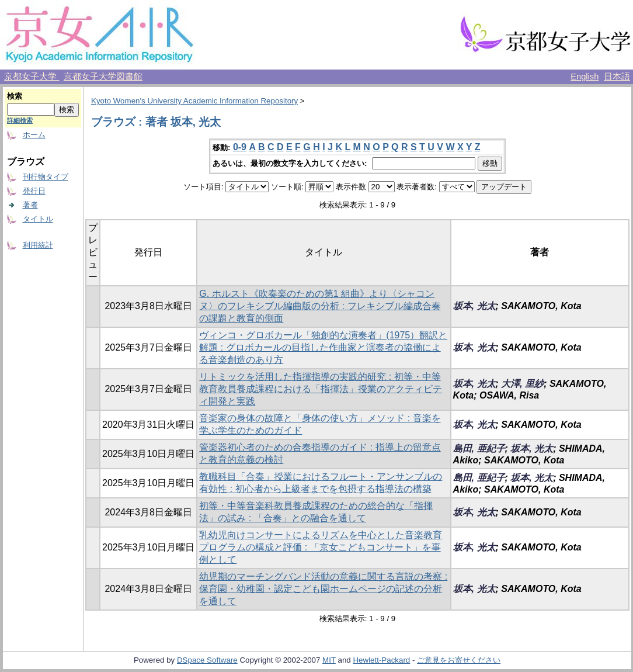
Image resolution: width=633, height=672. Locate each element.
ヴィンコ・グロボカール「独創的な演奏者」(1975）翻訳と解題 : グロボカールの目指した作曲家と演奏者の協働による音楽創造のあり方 (323, 347)
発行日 (34, 191)
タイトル (38, 219)
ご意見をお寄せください (459, 660)
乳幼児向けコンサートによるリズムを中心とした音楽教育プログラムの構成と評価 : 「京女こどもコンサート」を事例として (321, 547)
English (585, 77)
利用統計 (38, 245)
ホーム (34, 135)
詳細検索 (20, 120)
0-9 (240, 147)
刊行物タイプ (46, 177)
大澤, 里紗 (522, 384)
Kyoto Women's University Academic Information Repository (194, 101)
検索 (15, 96)
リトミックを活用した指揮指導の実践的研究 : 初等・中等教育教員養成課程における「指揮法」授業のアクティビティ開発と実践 (321, 389)
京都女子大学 (32, 77)
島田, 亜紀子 (479, 448)
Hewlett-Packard (381, 660)
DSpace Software (207, 660)
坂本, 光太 (474, 306)
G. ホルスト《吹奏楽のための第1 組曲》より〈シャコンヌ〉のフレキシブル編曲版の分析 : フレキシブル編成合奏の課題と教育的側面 (320, 306)
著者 (30, 205)
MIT (329, 660)
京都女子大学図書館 (103, 77)
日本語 (617, 77)
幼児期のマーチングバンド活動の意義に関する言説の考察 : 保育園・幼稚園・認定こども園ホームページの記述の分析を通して (323, 589)
